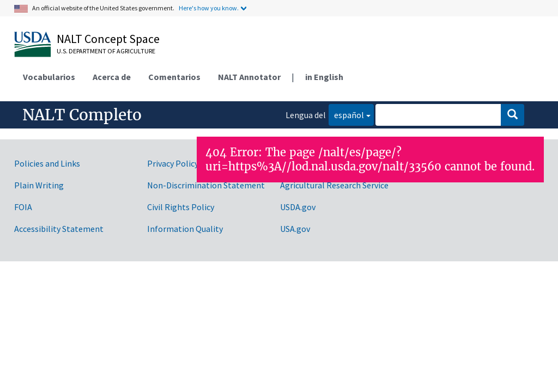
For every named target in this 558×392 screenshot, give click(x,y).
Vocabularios (49, 77)
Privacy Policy (173, 163)
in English (324, 77)
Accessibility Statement (59, 229)
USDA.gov (298, 207)
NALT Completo (82, 115)
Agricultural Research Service (334, 185)
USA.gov (295, 229)
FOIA (23, 207)
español (346, 114)
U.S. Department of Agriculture (106, 51)
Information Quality (185, 229)
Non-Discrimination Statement (206, 185)
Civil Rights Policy (181, 207)
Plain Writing (39, 185)
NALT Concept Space (108, 39)
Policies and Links (47, 163)
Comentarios (174, 77)
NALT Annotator (249, 77)
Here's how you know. (209, 8)
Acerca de (112, 77)
